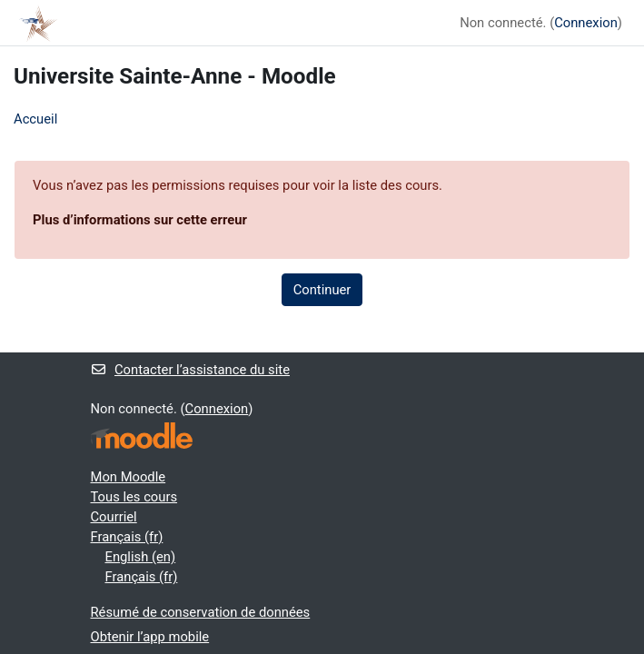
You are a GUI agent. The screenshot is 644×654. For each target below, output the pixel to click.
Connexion (586, 23)
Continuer (322, 290)
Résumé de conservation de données (201, 612)
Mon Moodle (129, 477)
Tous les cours (134, 497)
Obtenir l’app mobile (150, 637)
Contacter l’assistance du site (190, 370)
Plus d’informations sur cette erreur (140, 220)
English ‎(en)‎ (141, 557)
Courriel (114, 517)
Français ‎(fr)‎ (127, 537)
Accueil (35, 119)
